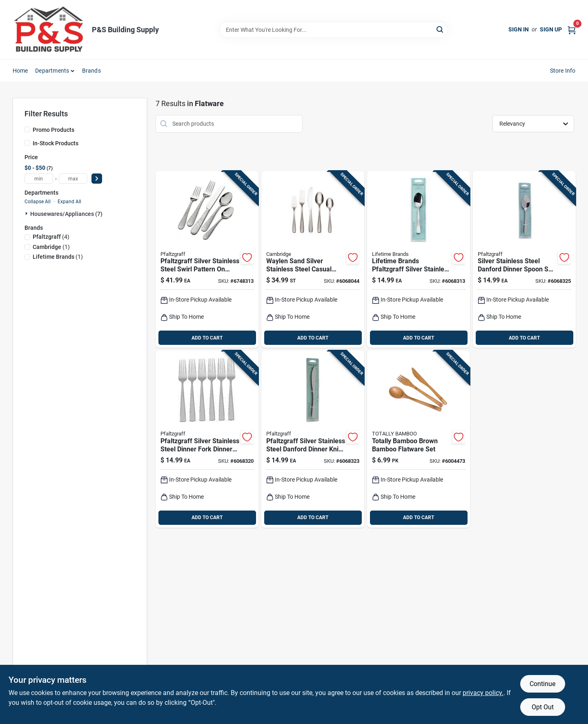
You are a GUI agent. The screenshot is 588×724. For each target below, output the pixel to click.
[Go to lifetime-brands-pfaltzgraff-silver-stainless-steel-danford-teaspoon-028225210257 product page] (419, 260)
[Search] (440, 29)
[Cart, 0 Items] (572, 30)
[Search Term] (334, 30)
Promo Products (53, 130)
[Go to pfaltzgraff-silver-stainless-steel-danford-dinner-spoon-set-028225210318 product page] (524, 260)
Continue (542, 684)
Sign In (519, 29)
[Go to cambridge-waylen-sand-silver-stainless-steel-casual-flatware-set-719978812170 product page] (313, 260)
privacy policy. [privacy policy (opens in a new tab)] (483, 693)
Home (20, 71)
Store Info (563, 71)
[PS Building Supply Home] (49, 30)
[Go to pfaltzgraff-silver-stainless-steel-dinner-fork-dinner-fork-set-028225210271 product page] (207, 439)
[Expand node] (27, 213)
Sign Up (551, 29)
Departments (52, 71)
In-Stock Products (56, 143)
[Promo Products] (27, 129)
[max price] (73, 179)
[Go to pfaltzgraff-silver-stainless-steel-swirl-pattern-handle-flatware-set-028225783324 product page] (207, 260)
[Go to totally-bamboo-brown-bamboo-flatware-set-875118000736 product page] (419, 439)
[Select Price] (97, 179)
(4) (51, 237)
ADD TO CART (207, 338)
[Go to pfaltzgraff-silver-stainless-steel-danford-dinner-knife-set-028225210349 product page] (313, 439)
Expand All (69, 202)
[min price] (39, 179)
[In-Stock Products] (27, 143)
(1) (51, 247)
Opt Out (543, 707)
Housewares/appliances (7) (66, 214)
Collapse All (38, 202)
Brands (91, 71)
